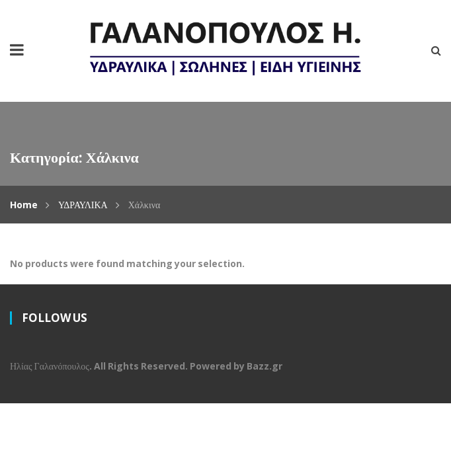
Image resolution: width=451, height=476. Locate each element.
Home (24, 205)
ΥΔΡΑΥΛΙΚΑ (83, 205)
